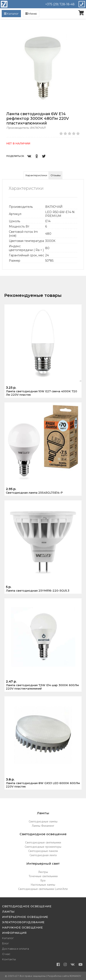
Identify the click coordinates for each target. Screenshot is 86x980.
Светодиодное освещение (27, 906)
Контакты (9, 959)
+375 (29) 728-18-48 (60, 4)
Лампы (8, 912)
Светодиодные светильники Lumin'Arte (43, 889)
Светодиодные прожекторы (43, 847)
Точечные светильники (43, 876)
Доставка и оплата (16, 949)
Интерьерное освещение (25, 917)
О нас (6, 954)
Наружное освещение (22, 927)
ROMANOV (75, 976)
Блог (5, 943)
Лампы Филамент (43, 826)
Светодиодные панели (43, 851)
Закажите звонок (82, 4)
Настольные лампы (43, 885)
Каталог (8, 938)
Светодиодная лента (43, 855)
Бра (43, 880)
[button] (80, 29)
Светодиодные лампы (43, 821)
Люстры (43, 872)
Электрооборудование (23, 922)
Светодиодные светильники (43, 842)
